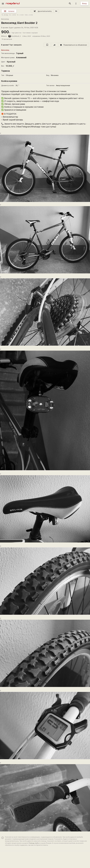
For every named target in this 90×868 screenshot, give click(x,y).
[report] (74, 45)
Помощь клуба (34, 843)
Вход (84, 3)
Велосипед (5, 19)
